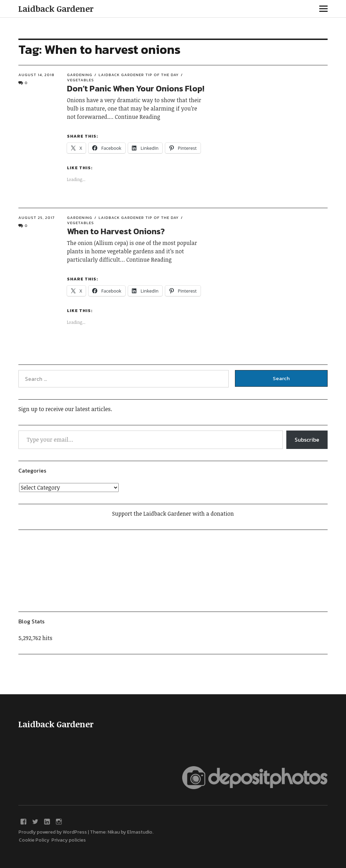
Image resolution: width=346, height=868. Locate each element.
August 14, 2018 (36, 75)
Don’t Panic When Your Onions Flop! (136, 88)
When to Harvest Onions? (116, 231)
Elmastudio (140, 832)
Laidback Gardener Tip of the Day (139, 75)
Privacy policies (69, 840)
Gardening (80, 75)
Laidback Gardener (56, 9)
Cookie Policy (35, 840)
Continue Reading (138, 117)
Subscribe (307, 440)
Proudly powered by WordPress (53, 832)
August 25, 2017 (36, 218)
